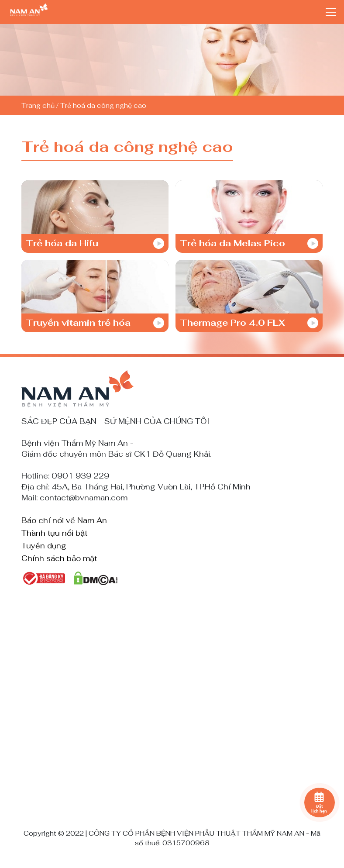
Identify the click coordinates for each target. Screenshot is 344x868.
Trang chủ (38, 105)
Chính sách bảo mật (59, 559)
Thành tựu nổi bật (54, 534)
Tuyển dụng (44, 546)
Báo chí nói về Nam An (64, 521)
